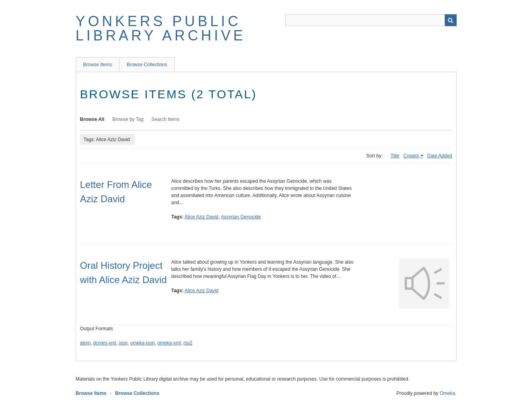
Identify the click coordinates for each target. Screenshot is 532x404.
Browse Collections (147, 65)
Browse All (92, 119)
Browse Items (98, 65)
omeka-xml (169, 343)
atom (85, 343)
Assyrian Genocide (241, 217)
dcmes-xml (105, 343)
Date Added (440, 156)
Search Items (166, 119)
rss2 (188, 343)
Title (395, 156)
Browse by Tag (128, 119)
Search (451, 20)
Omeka (447, 393)
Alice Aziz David (201, 217)
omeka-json (142, 343)
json (123, 343)
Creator (411, 156)
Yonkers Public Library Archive (161, 28)
